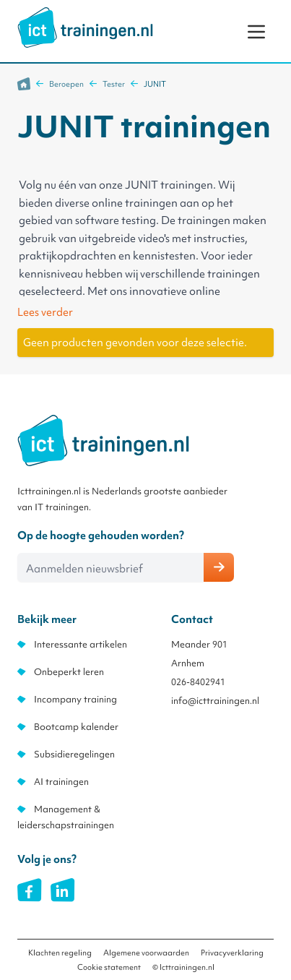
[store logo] (85, 27)
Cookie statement (109, 967)
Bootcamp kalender (76, 727)
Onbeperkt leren (69, 672)
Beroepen (66, 84)
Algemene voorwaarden (146, 953)
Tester (114, 84)
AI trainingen (61, 782)
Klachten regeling (60, 953)
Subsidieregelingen (74, 754)
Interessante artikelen (81, 644)
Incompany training (75, 699)
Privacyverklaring (232, 953)
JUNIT (155, 84)
